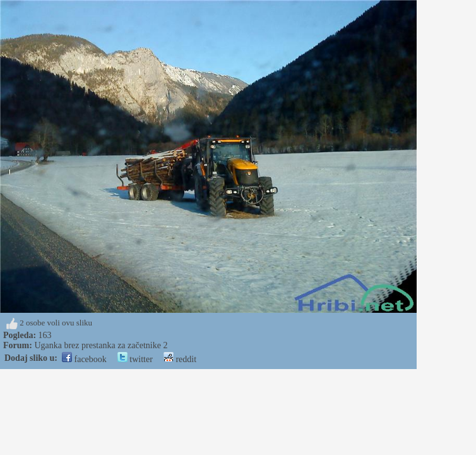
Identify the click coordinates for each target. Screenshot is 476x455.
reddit (180, 359)
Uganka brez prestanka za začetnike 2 (101, 345)
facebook (84, 359)
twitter (135, 359)
